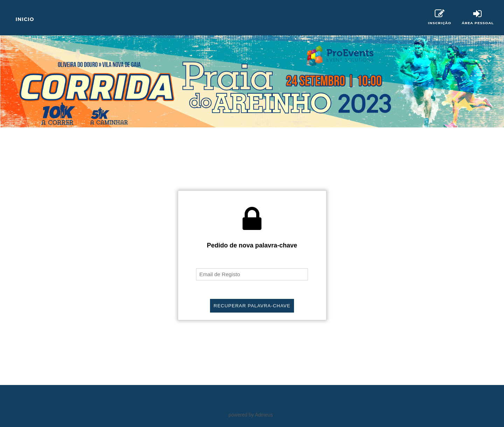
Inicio (25, 19)
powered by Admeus (251, 415)
